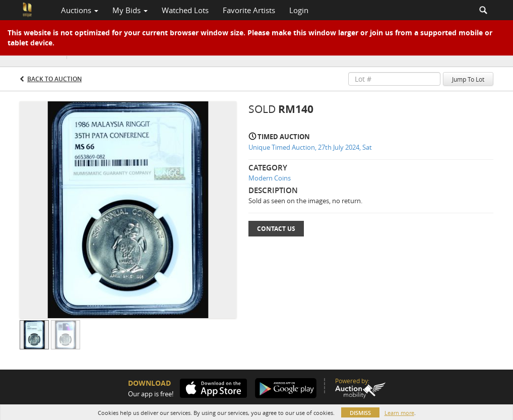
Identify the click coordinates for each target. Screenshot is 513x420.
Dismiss (360, 413)
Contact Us (276, 229)
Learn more (399, 413)
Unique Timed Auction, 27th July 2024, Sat (310, 147)
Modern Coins (270, 178)
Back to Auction (54, 79)
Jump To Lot (468, 79)
